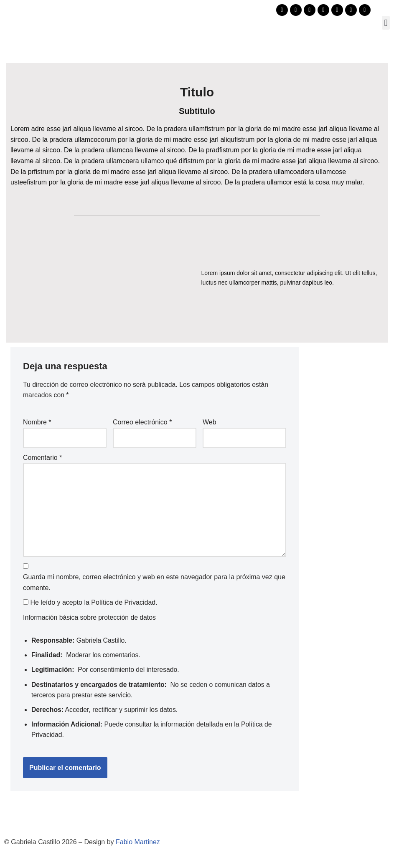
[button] (386, 23)
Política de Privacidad (123, 605)
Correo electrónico (142, 423)
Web (210, 423)
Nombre (37, 423)
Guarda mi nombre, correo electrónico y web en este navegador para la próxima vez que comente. (154, 584)
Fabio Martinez (138, 846)
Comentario (42, 458)
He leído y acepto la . (90, 605)
